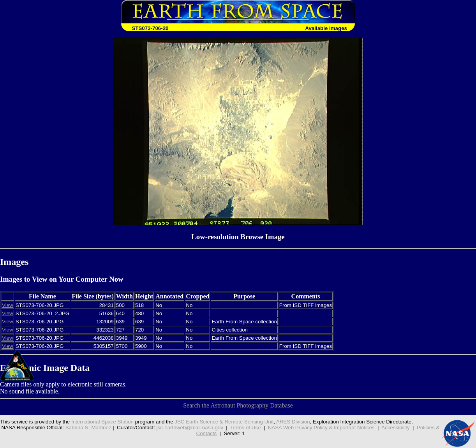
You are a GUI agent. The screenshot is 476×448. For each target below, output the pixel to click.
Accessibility (396, 428)
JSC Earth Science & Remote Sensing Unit (224, 422)
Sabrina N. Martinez (88, 428)
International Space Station (102, 422)
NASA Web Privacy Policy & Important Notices (321, 428)
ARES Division (293, 422)
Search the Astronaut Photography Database (238, 405)
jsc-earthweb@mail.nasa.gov (190, 428)
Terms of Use (246, 428)
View (8, 305)
